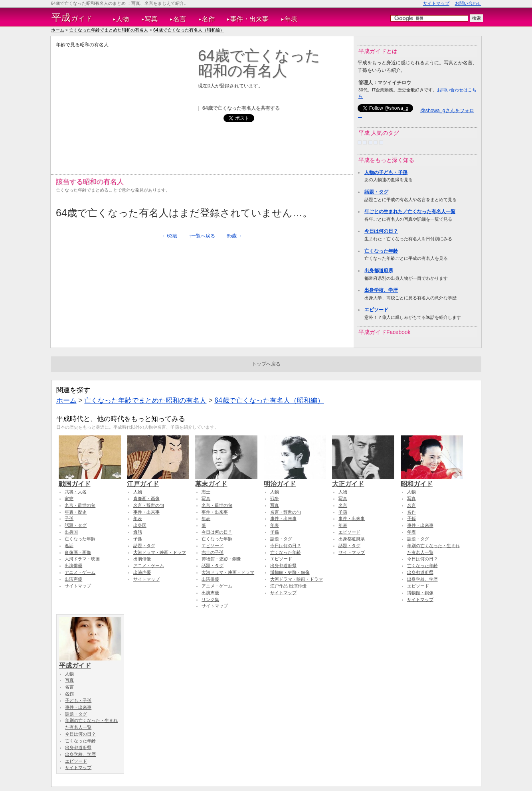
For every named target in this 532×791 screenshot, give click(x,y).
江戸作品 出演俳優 (288, 586)
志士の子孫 (213, 552)
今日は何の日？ (381, 231)
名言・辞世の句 (80, 505)
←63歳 (170, 236)
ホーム (58, 30)
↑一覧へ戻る (202, 236)
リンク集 (210, 599)
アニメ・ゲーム (80, 572)
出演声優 (73, 579)
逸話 (69, 546)
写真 (151, 19)
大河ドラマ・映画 (82, 559)
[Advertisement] (123, 104)
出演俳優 (73, 566)
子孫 (69, 518)
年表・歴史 (76, 512)
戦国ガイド (90, 480)
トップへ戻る (266, 364)
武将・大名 (76, 492)
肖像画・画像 (78, 552)
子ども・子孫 (78, 700)
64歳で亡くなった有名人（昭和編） (189, 30)
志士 (206, 492)
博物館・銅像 (420, 593)
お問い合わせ (468, 3)
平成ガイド (90, 662)
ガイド (72, 18)
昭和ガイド (432, 480)
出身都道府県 (379, 271)
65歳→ (234, 236)
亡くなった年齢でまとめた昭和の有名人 (109, 30)
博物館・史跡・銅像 (221, 559)
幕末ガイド (226, 480)
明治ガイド (295, 480)
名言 (180, 19)
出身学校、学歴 (381, 290)
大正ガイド (363, 480)
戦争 (275, 498)
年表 (291, 19)
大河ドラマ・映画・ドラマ (160, 552)
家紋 (69, 498)
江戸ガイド (158, 480)
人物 (123, 19)
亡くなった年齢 (381, 251)
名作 (208, 19)
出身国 (71, 532)
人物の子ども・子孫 (386, 172)
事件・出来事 (249, 19)
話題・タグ (376, 192)
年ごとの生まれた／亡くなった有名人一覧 (410, 212)
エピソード (376, 310)
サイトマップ (436, 3)
